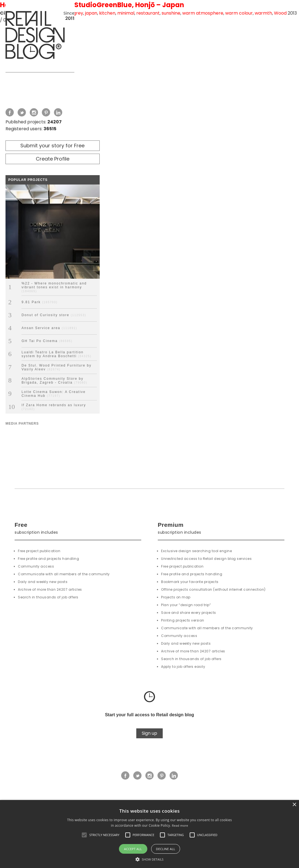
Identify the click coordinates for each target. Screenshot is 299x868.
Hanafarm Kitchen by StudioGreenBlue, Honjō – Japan (92, 5)
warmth (263, 13)
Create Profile (53, 159)
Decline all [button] (166, 849)
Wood (280, 13)
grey (78, 13)
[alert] (149, 834)
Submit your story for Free (52, 146)
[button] (84, 835)
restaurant (148, 13)
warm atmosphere (203, 13)
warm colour (239, 13)
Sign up (149, 733)
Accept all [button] (133, 849)
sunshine (171, 13)
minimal (126, 13)
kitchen (107, 13)
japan (91, 13)
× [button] (294, 805)
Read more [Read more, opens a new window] (180, 825)
